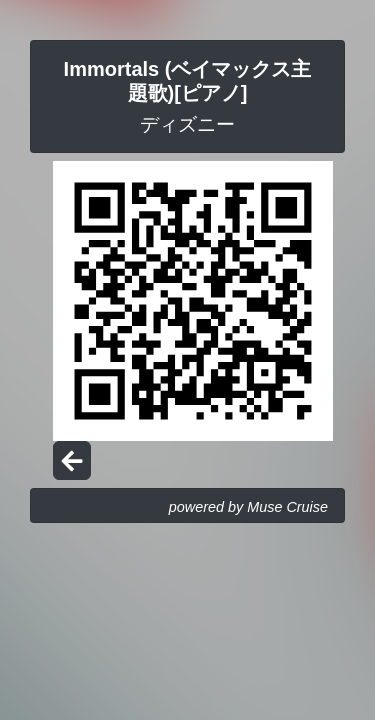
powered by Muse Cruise (248, 507)
